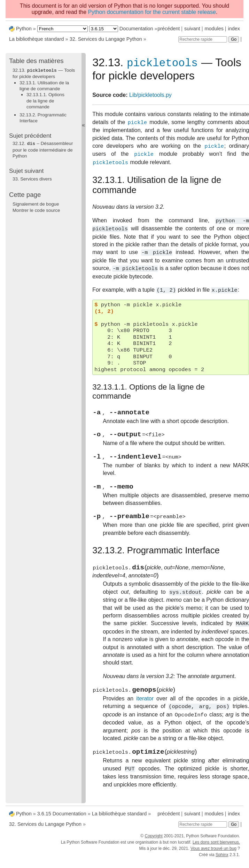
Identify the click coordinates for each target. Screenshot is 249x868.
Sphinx (222, 860)
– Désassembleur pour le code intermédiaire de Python (43, 149)
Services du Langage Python (106, 39)
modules (214, 29)
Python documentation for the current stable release (152, 12)
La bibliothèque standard (37, 39)
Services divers (32, 178)
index (234, 29)
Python (24, 29)
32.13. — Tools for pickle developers (44, 73)
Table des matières (36, 61)
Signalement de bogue (36, 203)
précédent (169, 29)
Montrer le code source (36, 210)
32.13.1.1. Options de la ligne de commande (45, 100)
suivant (192, 29)
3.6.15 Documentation (62, 819)
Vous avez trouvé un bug (213, 854)
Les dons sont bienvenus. (216, 847)
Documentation (136, 29)
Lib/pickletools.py (150, 96)
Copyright (153, 841)
